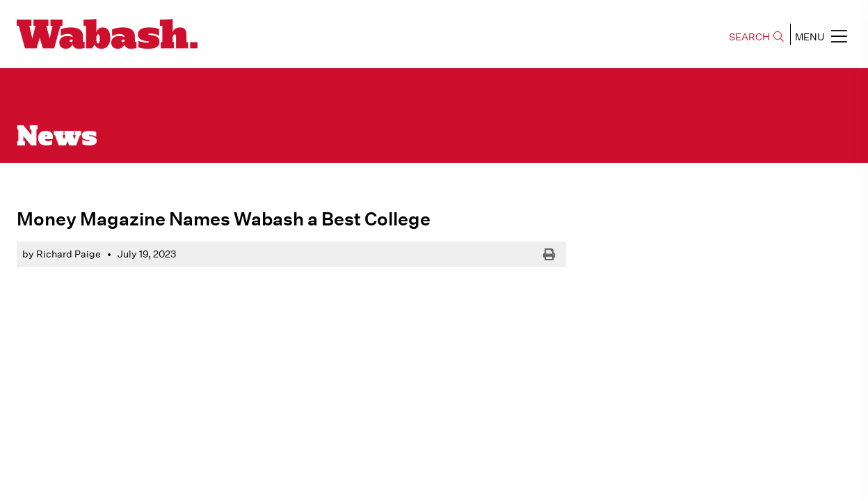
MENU (821, 36)
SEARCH (756, 37)
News (57, 138)
